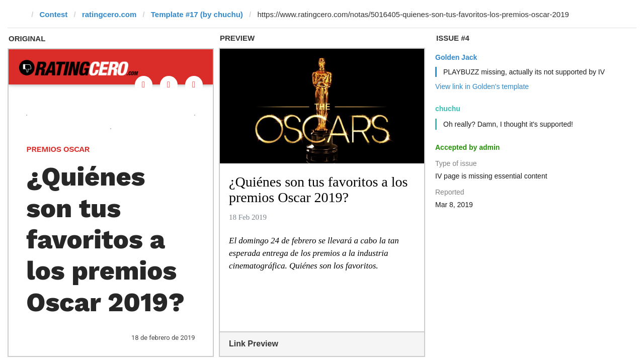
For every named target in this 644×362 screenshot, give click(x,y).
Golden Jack (456, 57)
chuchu (448, 109)
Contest (54, 14)
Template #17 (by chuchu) (197, 14)
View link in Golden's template (482, 86)
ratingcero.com (109, 14)
